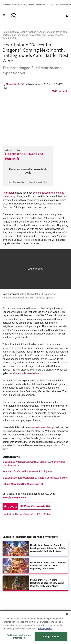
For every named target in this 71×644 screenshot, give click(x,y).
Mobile (47, 514)
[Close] (67, 614)
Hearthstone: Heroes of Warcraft (24, 156)
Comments (60, 91)
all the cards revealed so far (28, 373)
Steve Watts (14, 84)
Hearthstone (9, 193)
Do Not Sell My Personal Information (19, 637)
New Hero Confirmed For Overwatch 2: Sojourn (27, 471)
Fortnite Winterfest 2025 (37, 5)
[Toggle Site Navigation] (4, 16)
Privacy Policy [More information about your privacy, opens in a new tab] (45, 628)
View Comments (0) (35, 506)
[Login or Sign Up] (67, 16)
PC (39, 514)
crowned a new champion (43, 427)
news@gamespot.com (14, 497)
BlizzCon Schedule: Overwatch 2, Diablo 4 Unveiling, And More (35, 478)
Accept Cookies (51, 637)
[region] (35, 627)
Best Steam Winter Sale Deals (14, 5)
